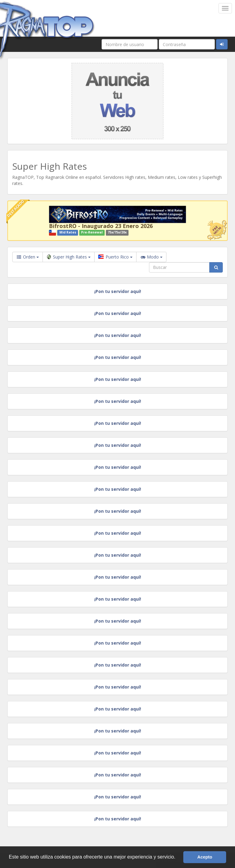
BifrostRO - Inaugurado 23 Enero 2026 (101, 226)
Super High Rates (69, 257)
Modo (151, 257)
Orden (28, 257)
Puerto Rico (115, 257)
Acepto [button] (205, 857)
